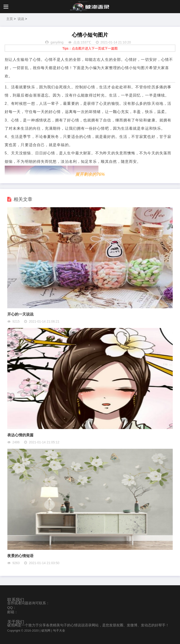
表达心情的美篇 (20, 435)
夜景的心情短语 (20, 556)
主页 (10, 19)
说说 (21, 19)
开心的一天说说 (20, 314)
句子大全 (59, 630)
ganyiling (57, 42)
